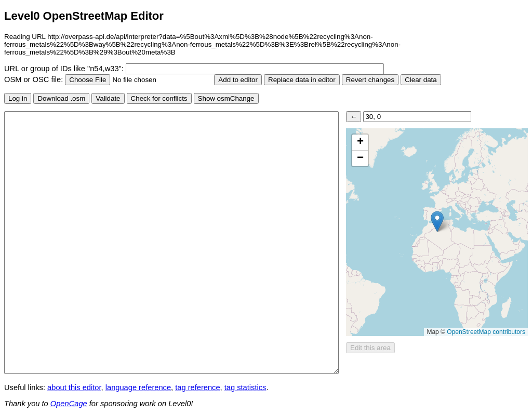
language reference (138, 387)
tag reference (197, 387)
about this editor (74, 387)
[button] (437, 222)
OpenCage (69, 404)
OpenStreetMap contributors (486, 332)
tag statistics (245, 387)
